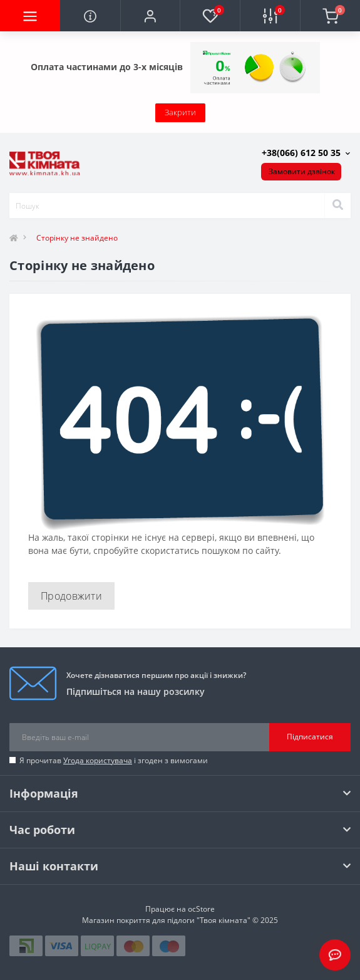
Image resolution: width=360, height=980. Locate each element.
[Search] (337, 206)
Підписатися (310, 737)
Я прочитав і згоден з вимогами (114, 760)
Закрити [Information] (180, 112)
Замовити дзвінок (302, 171)
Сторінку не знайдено (77, 238)
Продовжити (71, 596)
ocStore (201, 909)
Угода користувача (98, 760)
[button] (150, 16)
